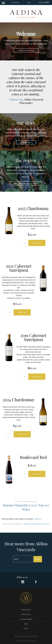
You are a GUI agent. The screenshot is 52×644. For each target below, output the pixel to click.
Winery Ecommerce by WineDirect (26, 641)
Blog (26, 624)
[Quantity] (25, 243)
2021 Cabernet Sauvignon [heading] (19, 268)
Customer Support (26, 619)
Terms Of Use (26, 614)
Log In (29, 2)
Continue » (38, 519)
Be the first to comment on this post (36, 524)
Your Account (15, 2)
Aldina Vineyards (26, 15)
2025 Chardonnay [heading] (33, 208)
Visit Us (26, 628)
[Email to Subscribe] (23, 559)
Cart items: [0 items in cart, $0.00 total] (43, 3)
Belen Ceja (17, 99)
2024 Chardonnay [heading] (19, 400)
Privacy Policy (26, 610)
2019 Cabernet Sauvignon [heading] (33, 337)
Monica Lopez (32, 501)
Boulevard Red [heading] (33, 457)
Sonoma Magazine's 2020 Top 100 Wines (26, 507)
